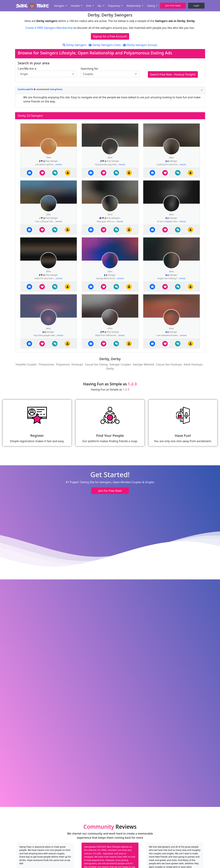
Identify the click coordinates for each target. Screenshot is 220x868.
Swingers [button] (59, 6)
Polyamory (63, 364)
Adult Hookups (193, 364)
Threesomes (46, 364)
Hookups (77, 364)
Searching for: (90, 69)
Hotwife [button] (76, 6)
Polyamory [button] (115, 6)
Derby (110, 369)
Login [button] (196, 5)
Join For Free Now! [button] (110, 491)
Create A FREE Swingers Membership (49, 28)
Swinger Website (143, 364)
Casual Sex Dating (96, 364)
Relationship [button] (134, 6)
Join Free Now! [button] (173, 5)
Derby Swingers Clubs (105, 45)
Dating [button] (151, 6)
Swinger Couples (120, 364)
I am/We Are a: (27, 69)
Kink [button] (89, 6)
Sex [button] (100, 6)
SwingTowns (56, 89)
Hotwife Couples (26, 364)
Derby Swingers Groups (140, 45)
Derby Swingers (75, 45)
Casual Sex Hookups (169, 364)
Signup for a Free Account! (110, 36)
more (59, 164)
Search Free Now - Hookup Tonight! (173, 74)
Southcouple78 (26, 89)
